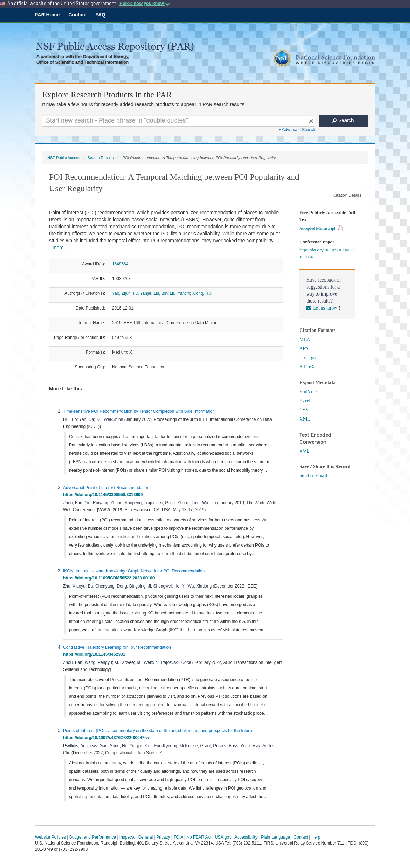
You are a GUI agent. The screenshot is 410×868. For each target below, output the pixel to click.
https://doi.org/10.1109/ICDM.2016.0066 (327, 254)
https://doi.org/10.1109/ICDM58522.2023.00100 (110, 578)
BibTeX (307, 367)
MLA (305, 339)
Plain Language (275, 837)
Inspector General (136, 837)
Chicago (307, 358)
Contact (77, 15)
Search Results (100, 158)
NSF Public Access (64, 158)
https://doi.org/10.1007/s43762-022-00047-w (107, 738)
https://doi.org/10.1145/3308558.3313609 (104, 495)
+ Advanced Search (297, 130)
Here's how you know (145, 3)
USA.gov (223, 837)
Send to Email (313, 476)
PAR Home (47, 15)
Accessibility (246, 837)
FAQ (100, 15)
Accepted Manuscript (321, 228)
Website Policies (50, 837)
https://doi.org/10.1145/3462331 (95, 654)
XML (305, 419)
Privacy (163, 837)
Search (343, 120)
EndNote (308, 392)
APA (304, 349)
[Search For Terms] (179, 121)
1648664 (120, 264)
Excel (305, 401)
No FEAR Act (199, 837)
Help (316, 837)
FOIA (178, 837)
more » (60, 248)
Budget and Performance (93, 837)
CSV (304, 410)
